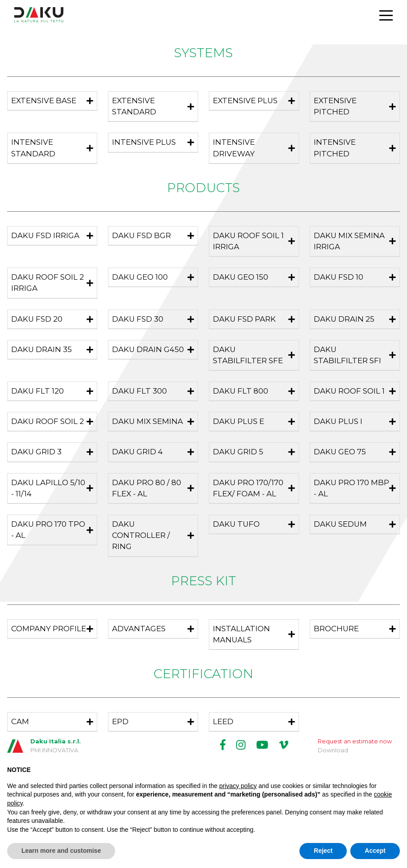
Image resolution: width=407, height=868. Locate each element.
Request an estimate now (355, 741)
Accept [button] (375, 851)
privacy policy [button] (238, 786)
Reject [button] (323, 851)
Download (333, 750)
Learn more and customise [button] (61, 851)
